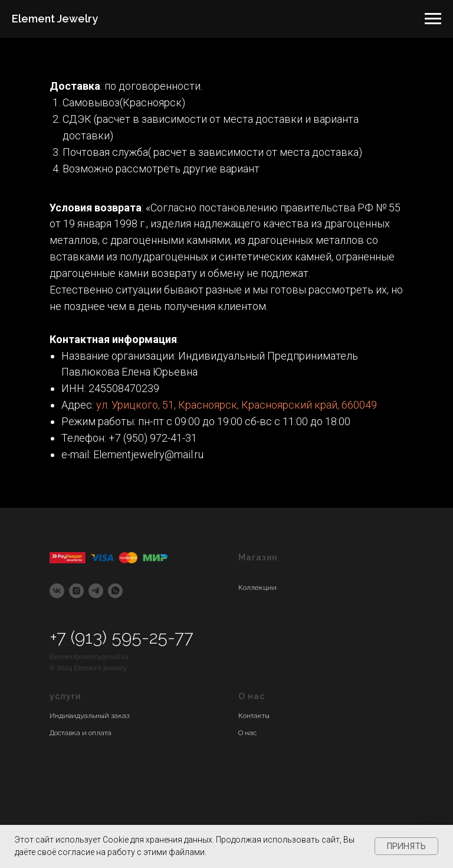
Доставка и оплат (78, 733)
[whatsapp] (115, 591)
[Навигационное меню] (433, 19)
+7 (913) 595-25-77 (122, 637)
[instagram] (76, 591)
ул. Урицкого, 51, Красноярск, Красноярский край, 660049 (237, 405)
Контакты (254, 716)
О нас (247, 733)
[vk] (57, 591)
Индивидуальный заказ (89, 716)
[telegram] (96, 591)
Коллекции (257, 588)
